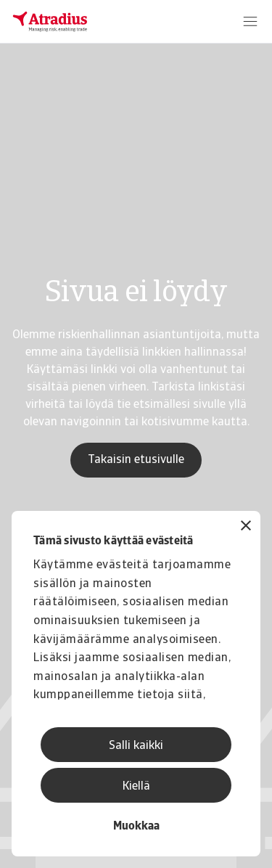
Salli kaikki (136, 746)
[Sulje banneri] (246, 527)
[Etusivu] (50, 22)
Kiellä (136, 787)
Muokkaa (136, 827)
